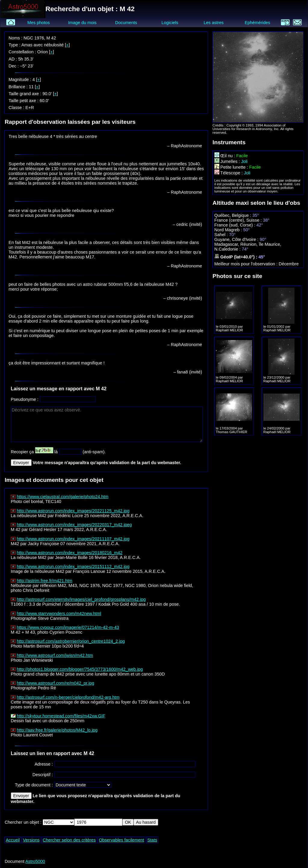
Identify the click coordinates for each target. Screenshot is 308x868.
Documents (126, 23)
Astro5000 (35, 861)
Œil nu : (225, 156)
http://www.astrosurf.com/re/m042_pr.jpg (56, 683)
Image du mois (82, 23)
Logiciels (170, 23)
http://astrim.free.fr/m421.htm (45, 581)
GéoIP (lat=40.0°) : (237, 257)
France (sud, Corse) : (236, 225)
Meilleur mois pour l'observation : (247, 264)
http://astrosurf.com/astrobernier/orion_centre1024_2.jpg (71, 641)
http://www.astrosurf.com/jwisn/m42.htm (55, 655)
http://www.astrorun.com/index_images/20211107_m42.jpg (73, 539)
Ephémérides (257, 23)
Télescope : (229, 173)
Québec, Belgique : (233, 215)
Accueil (13, 840)
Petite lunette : (232, 167)
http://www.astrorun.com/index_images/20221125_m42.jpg (73, 511)
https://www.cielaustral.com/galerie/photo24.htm (63, 497)
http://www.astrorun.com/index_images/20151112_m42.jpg (73, 567)
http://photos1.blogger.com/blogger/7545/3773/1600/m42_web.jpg (80, 669)
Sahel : (222, 235)
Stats (152, 840)
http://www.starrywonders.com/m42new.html (59, 614)
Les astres (214, 23)
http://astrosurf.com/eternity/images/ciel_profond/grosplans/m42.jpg (81, 599)
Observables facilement (122, 840)
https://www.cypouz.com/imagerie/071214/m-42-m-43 (68, 627)
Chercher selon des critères (69, 840)
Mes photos (38, 23)
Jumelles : (228, 161)
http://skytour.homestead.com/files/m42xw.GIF (61, 716)
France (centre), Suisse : (239, 220)
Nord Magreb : (229, 230)
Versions (31, 840)
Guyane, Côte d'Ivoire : (237, 239)
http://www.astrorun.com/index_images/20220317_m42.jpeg (74, 525)
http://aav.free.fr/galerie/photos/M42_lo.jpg (57, 730)
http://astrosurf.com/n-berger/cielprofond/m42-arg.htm (68, 697)
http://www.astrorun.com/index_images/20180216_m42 (70, 553)
